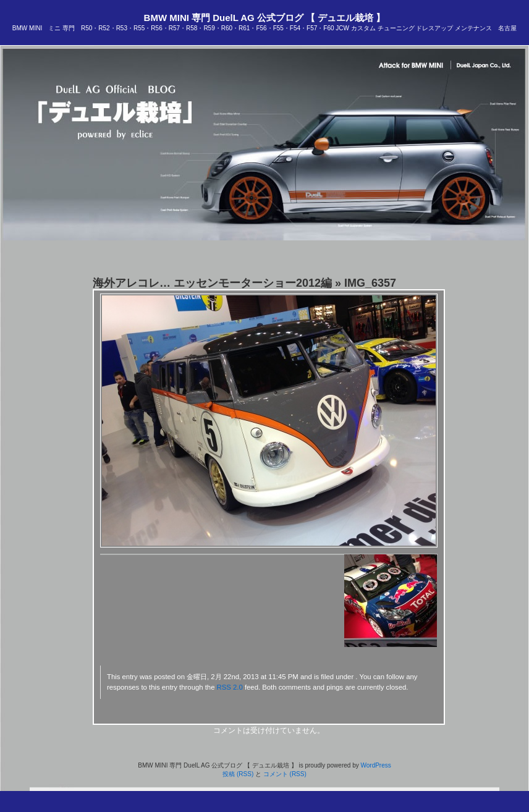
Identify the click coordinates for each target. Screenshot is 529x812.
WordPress (375, 765)
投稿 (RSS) (238, 774)
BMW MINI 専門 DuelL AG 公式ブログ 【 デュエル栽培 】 (265, 18)
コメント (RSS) (285, 774)
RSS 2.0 (230, 687)
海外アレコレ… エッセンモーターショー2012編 (212, 283)
